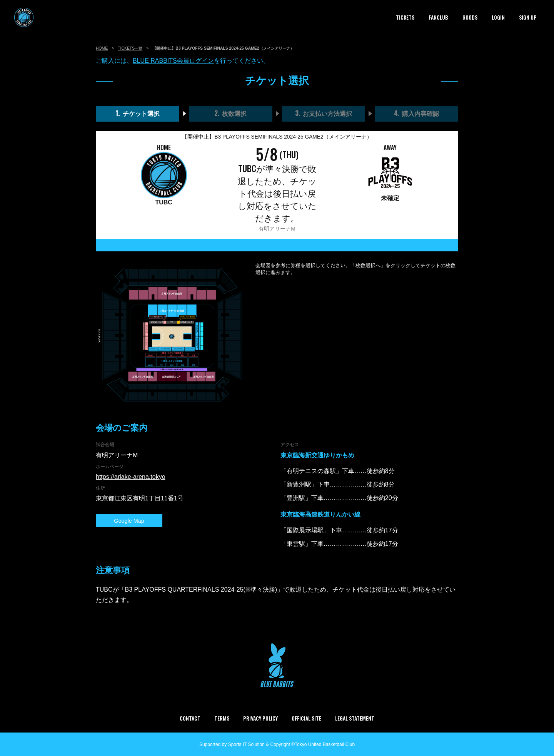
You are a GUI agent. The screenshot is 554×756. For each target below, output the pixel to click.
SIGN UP (528, 17)
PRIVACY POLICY (260, 718)
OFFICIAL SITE (306, 718)
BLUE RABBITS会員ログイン (173, 61)
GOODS (470, 17)
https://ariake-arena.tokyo (131, 477)
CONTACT (190, 718)
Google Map (119, 521)
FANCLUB (438, 17)
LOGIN (498, 17)
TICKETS (405, 17)
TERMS (222, 718)
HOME (102, 48)
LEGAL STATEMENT (355, 718)
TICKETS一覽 (130, 48)
